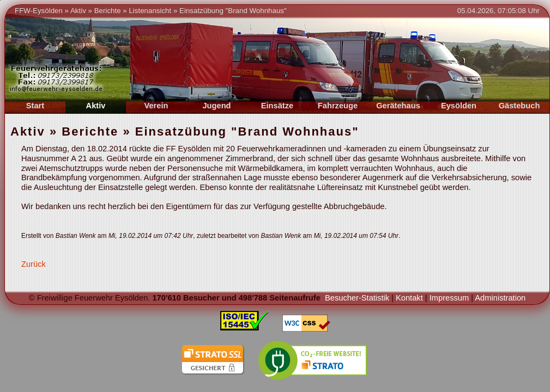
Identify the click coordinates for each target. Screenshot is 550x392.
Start (35, 106)
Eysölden (459, 106)
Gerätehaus (398, 106)
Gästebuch (519, 106)
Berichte (108, 11)
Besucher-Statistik (357, 298)
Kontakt (409, 298)
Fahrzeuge (338, 106)
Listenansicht (150, 11)
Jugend (216, 106)
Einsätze (277, 106)
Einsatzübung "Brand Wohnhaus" (233, 11)
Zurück (34, 264)
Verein (156, 106)
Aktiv (78, 11)
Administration (500, 298)
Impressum (449, 298)
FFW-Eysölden (39, 11)
